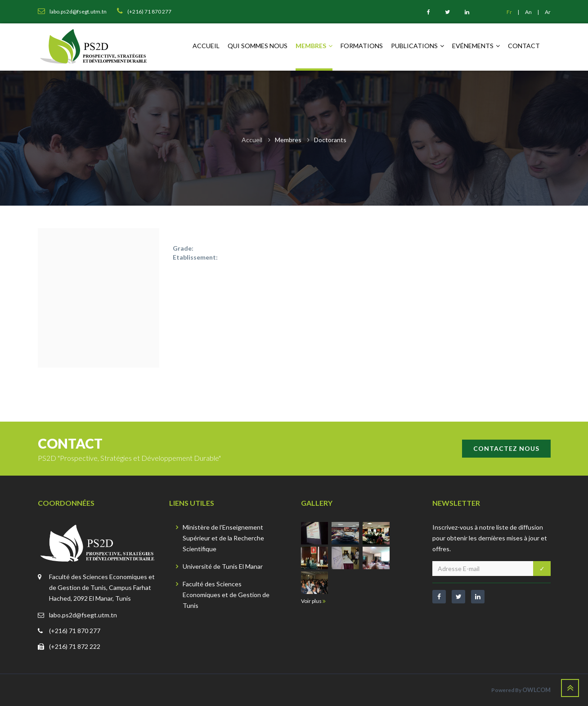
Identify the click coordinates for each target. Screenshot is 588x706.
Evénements (476, 46)
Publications (417, 46)
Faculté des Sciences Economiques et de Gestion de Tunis (226, 595)
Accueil (206, 46)
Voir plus (313, 601)
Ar (548, 12)
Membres (314, 46)
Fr (510, 12)
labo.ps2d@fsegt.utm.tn (83, 615)
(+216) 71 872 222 (75, 646)
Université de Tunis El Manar (223, 566)
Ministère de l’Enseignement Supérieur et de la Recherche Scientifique (223, 538)
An (529, 12)
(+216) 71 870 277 (75, 631)
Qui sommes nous (258, 46)
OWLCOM (536, 690)
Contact (524, 46)
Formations (362, 46)
